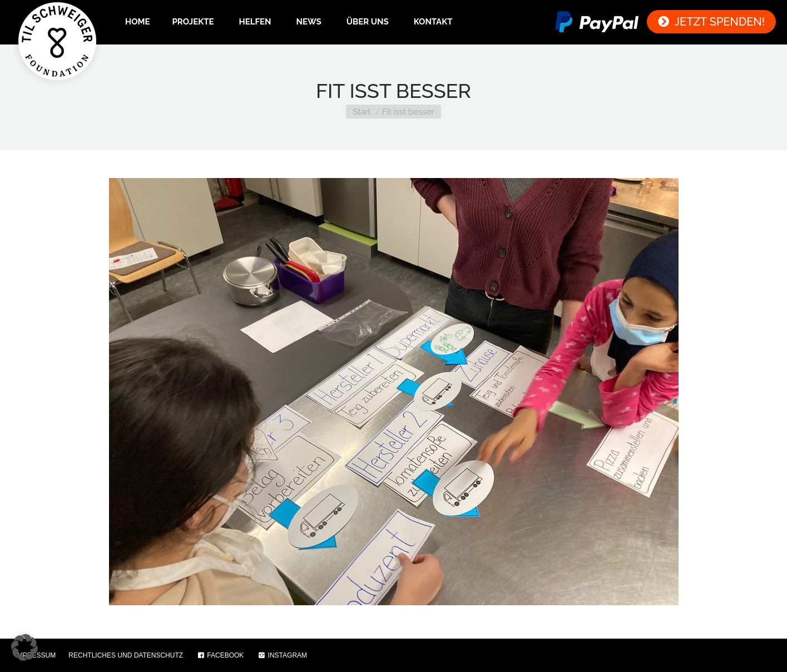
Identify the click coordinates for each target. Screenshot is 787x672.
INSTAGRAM (282, 655)
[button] (24, 648)
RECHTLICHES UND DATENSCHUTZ (126, 655)
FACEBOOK (220, 655)
